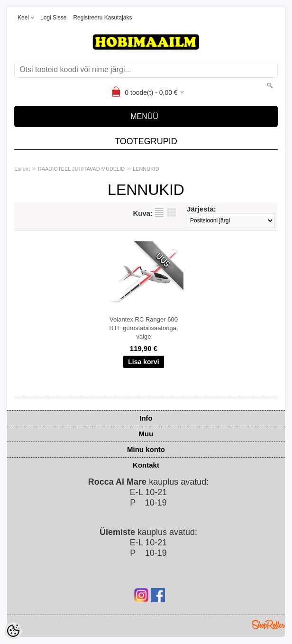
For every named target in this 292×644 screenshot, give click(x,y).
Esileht (22, 169)
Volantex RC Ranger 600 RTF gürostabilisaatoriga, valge (144, 328)
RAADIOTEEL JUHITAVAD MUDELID (82, 169)
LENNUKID (146, 169)
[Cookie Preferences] (13, 631)
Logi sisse (53, 18)
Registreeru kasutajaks (102, 18)
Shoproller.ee (268, 625)
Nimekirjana (159, 212)
